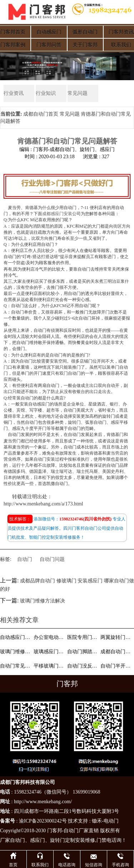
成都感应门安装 (57, 214)
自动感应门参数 (16, 637)
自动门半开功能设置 (116, 666)
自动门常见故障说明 (16, 666)
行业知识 (46, 93)
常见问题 (78, 93)
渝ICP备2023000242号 (43, 821)
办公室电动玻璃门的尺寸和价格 (50, 637)
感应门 (38, 840)
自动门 (25, 559)
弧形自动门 (85, 32)
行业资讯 (14, 93)
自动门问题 (52, 559)
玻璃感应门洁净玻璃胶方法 (50, 652)
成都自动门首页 (41, 114)
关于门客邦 (85, 45)
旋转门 (58, 840)
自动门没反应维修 (83, 666)
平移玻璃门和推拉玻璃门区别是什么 (50, 666)
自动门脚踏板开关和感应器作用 (83, 652)
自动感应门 (49, 32)
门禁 (101, 840)
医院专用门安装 (83, 637)
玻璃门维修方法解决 (43, 601)
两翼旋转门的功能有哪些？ (116, 637)
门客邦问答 (49, 45)
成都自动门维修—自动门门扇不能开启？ (116, 652)
